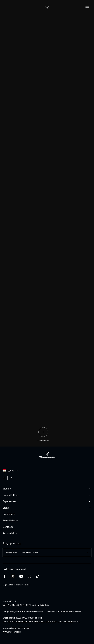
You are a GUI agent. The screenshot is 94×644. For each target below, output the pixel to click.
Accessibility (10, 533)
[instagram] (29, 576)
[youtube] (21, 576)
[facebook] (5, 576)
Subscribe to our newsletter (22, 553)
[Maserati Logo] (47, 7)
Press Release (10, 521)
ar (11, 478)
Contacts (8, 527)
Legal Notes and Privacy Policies (16, 585)
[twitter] (13, 576)
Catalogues (9, 514)
